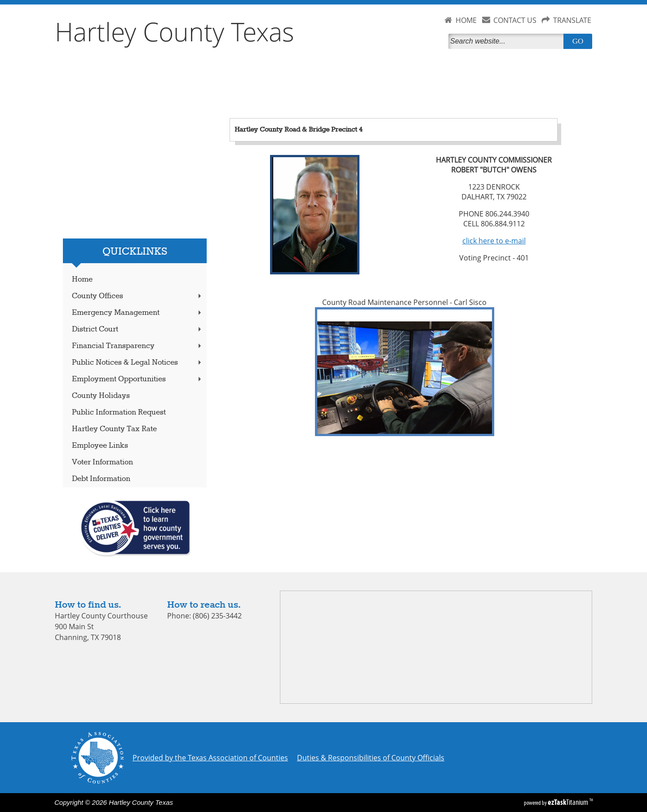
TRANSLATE (572, 20)
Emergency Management (137, 313)
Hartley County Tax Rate (114, 429)
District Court (137, 329)
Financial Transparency (137, 346)
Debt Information (101, 479)
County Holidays (101, 396)
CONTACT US (515, 20)
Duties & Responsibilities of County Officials (371, 758)
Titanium (569, 802)
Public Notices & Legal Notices (137, 363)
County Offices (137, 296)
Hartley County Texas (175, 31)
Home (82, 280)
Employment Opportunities (137, 379)
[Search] (508, 41)
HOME (466, 20)
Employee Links (100, 446)
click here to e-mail (494, 241)
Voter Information (102, 462)
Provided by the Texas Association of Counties (210, 758)
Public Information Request (119, 413)
